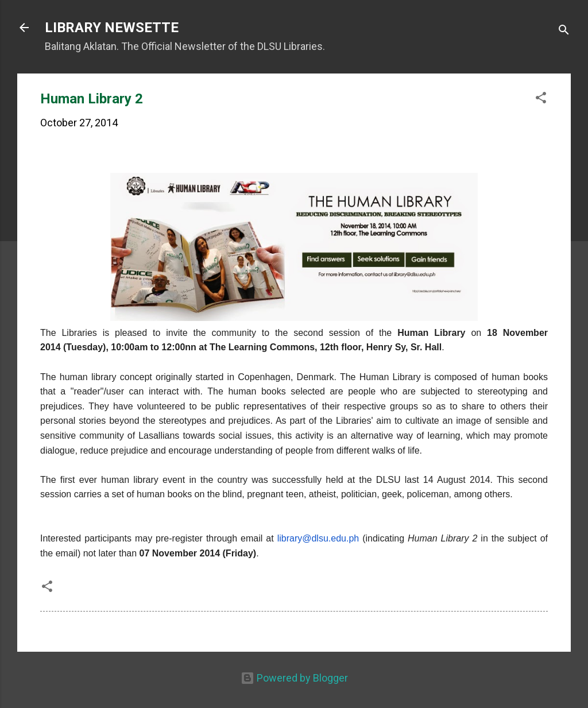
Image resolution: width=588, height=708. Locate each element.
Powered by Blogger (294, 678)
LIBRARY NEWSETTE (112, 28)
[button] (541, 99)
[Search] (564, 31)
